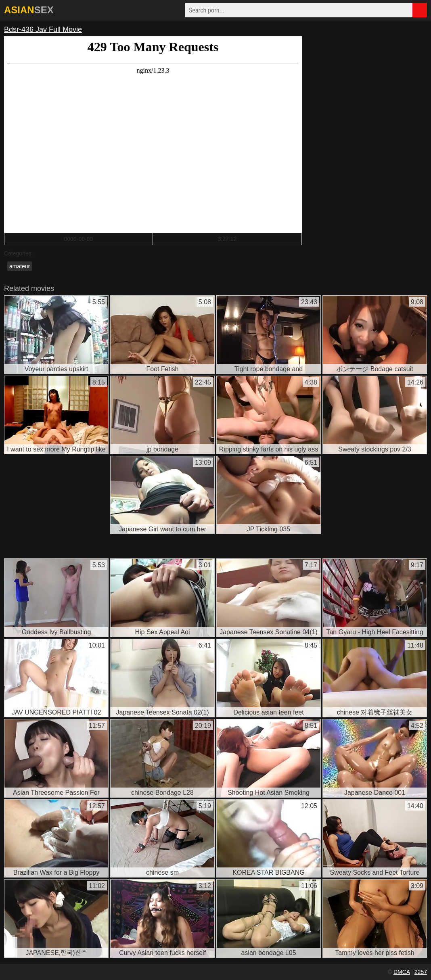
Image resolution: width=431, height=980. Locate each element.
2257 (421, 972)
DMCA (402, 972)
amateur (20, 266)
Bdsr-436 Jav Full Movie (43, 29)
